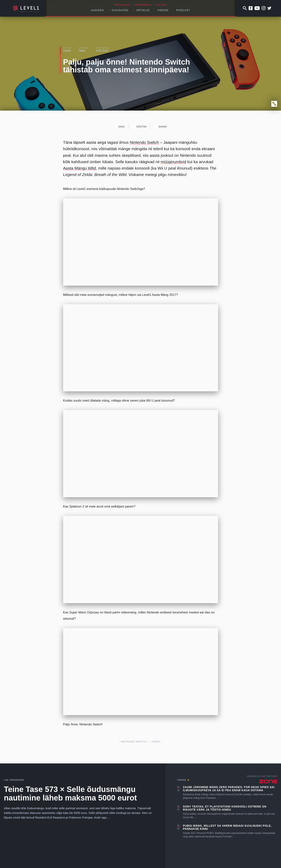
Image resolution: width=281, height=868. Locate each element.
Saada (161, 127)
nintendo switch (134, 742)
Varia (82, 51)
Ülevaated (120, 10)
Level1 (67, 51)
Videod (163, 10)
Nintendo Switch (144, 142)
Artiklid (143, 10)
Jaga (119, 127)
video (156, 742)
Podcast (183, 10)
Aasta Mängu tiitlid (80, 168)
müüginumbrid (174, 162)
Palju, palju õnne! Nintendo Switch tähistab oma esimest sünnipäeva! (127, 66)
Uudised (97, 10)
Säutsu (140, 127)
